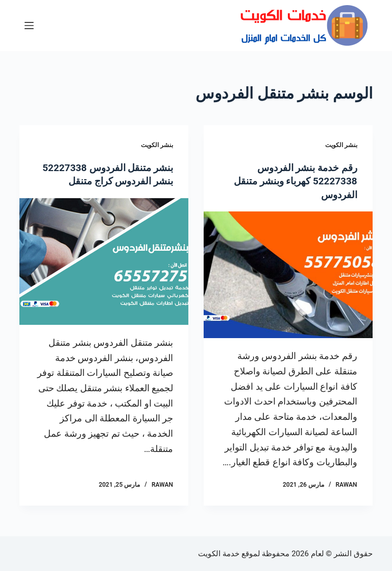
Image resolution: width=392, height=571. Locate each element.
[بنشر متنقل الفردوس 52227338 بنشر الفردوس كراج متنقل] (104, 274)
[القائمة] (29, 26)
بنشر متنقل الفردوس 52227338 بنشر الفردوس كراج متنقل (106, 181)
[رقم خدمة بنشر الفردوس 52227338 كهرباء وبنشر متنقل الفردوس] (288, 274)
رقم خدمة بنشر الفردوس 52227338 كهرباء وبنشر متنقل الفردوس (292, 181)
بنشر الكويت (341, 145)
